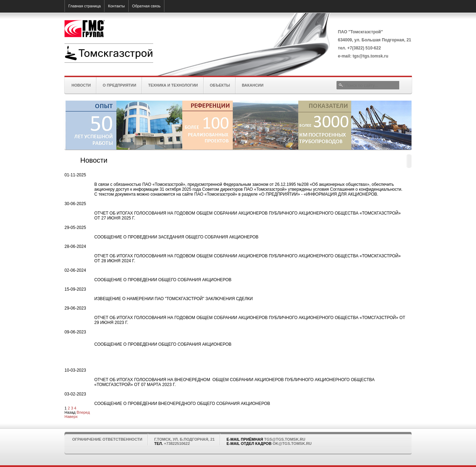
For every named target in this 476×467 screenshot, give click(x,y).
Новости (81, 85)
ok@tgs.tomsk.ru (292, 444)
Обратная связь (146, 6)
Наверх (71, 417)
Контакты (116, 6)
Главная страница (84, 6)
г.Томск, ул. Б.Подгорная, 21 (184, 439)
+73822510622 (177, 444)
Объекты (220, 85)
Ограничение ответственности (107, 439)
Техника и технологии (173, 85)
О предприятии (120, 85)
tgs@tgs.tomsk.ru (285, 439)
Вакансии (253, 85)
